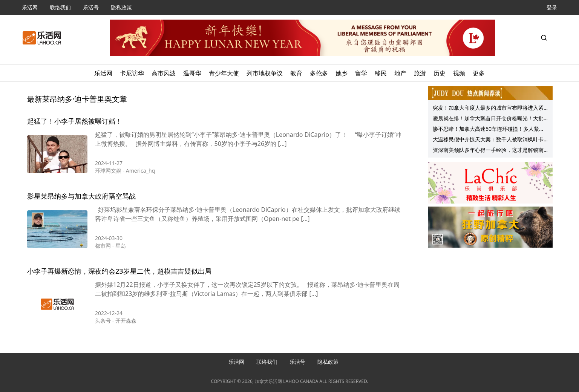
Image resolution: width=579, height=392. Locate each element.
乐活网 (30, 7)
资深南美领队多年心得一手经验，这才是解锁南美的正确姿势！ (488, 151)
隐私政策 (121, 7)
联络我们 (60, 7)
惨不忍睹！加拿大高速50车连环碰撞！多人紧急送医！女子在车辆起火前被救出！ (489, 130)
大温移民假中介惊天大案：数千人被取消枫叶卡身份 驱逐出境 (488, 140)
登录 (552, 7)
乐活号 (91, 7)
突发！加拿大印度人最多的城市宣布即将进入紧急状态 (488, 109)
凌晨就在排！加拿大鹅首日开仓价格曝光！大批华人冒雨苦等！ (488, 119)
